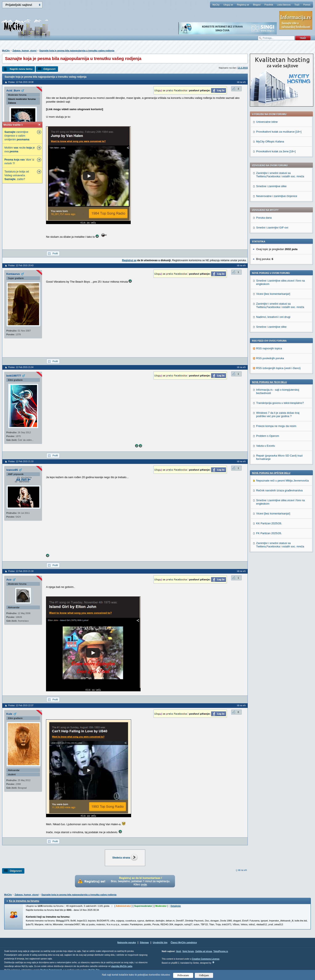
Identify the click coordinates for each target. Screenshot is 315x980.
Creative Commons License (206, 959)
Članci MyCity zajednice (184, 942)
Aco (9, 580)
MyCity (216, 5)
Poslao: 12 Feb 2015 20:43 (21, 266)
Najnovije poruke (127, 942)
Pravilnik (269, 5)
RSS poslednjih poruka (270, 358)
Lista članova (284, 5)
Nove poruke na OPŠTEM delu (271, 473)
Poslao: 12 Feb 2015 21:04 (21, 367)
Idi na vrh (243, 870)
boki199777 (14, 376)
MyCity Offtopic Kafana (270, 142)
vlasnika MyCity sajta (122, 966)
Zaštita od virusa (204, 951)
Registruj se (243, 5)
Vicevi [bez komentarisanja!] (273, 294)
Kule (9, 714)
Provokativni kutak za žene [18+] (276, 151)
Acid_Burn (13, 91)
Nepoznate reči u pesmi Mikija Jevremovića (282, 481)
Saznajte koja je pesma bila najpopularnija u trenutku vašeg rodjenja (77, 51)
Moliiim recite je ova (20, 149)
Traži (297, 5)
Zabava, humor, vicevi (24, 51)
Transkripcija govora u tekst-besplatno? (280, 403)
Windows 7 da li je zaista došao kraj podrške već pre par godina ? (278, 414)
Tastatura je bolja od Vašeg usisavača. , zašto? (17, 175)
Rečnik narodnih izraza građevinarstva (279, 490)
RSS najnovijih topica (269, 348)
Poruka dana (264, 218)
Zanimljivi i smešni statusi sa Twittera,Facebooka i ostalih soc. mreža (280, 175)
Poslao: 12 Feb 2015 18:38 (21, 82)
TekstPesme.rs (221, 951)
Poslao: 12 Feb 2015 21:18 (21, 571)
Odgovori (49, 69)
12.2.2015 (243, 68)
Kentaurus (13, 274)
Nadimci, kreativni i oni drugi (273, 317)
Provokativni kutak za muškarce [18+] (279, 132)
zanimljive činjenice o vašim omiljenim (17, 136)
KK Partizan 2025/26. (269, 523)
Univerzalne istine (267, 122)
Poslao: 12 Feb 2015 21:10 (21, 461)
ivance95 (12, 470)
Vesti (179, 951)
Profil (55, 253)
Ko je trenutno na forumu (24, 901)
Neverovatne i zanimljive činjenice (277, 196)
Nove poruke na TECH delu (269, 382)
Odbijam (204, 975)
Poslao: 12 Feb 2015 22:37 (21, 705)
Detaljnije (176, 906)
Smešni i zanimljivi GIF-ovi (272, 228)
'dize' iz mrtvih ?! (19, 161)
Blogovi (257, 5)
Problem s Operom (268, 436)
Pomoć (307, 5)
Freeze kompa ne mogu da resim (276, 426)
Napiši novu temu (21, 69)
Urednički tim (160, 942)
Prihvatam (183, 975)
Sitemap (144, 942)
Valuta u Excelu (266, 446)
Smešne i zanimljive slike (271, 186)
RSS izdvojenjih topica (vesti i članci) (278, 368)
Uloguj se (228, 5)
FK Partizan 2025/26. (269, 533)
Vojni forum (188, 951)
